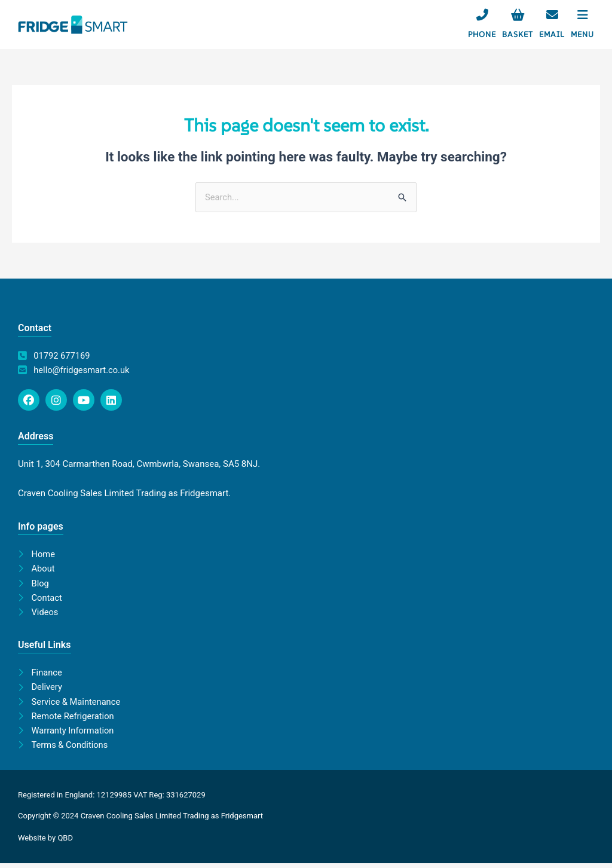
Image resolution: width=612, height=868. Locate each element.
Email (552, 34)
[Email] (552, 15)
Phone (482, 34)
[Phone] (482, 15)
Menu (582, 34)
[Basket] (518, 15)
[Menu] (583, 15)
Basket (518, 34)
